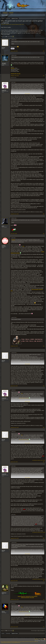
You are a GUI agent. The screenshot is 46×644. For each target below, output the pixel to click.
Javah (3, 226)
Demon (12, 348)
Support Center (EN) (21, 596)
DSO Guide (32, 598)
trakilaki (12, 78)
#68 (44, 462)
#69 (44, 538)
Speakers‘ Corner (9, 24)
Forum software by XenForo (10, 642)
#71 (44, 600)
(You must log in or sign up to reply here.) (38, 631)
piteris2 (3, 48)
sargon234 (4, 90)
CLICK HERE (7, 34)
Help (40, 639)
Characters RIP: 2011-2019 (16, 74)
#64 (44, 234)
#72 (44, 627)
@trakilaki (13, 240)
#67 (44, 427)
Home (42, 639)
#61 (44, 51)
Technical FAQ (28, 596)
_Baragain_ (4, 63)
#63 (44, 214)
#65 (44, 346)
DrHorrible (13, 68)
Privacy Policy (43, 641)
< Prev (6, 36)
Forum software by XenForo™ (29, 642)
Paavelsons (17, 24)
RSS (45, 639)
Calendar (11, 13)
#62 (44, 76)
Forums (5, 13)
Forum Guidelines (34, 596)
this (24, 246)
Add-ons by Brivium (11, 643)
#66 (44, 386)
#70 (44, 581)
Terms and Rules (37, 641)
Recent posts (5, 15)
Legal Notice (37, 639)
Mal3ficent (4, 593)
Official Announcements (25, 598)
